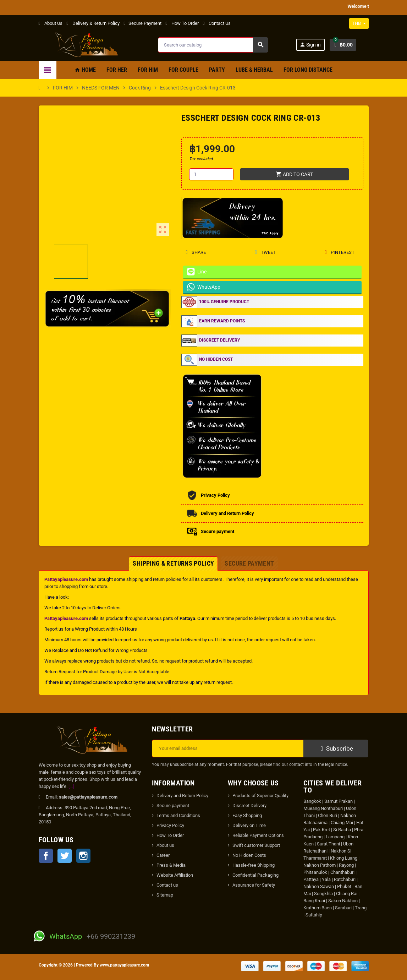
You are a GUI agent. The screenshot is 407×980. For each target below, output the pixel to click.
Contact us (167, 885)
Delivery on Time (249, 825)
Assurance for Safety (254, 885)
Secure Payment (143, 23)
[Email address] (228, 748)
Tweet (265, 252)
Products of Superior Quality (260, 796)
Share (196, 252)
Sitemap (165, 895)
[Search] (213, 45)
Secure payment (173, 805)
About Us (51, 23)
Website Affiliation (175, 875)
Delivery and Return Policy (182, 796)
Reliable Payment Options (258, 835)
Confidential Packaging (255, 875)
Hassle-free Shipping (254, 865)
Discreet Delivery (249, 805)
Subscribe (336, 748)
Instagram (83, 856)
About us (165, 845)
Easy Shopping (247, 815)
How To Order (182, 23)
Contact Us (217, 23)
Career (163, 855)
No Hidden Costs (249, 855)
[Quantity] (211, 174)
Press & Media (171, 865)
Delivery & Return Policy (93, 23)
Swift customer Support (256, 845)
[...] (71, 786)
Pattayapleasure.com (66, 579)
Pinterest (340, 252)
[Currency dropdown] (359, 23)
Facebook (46, 856)
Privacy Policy (170, 825)
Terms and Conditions (178, 815)
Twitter (65, 856)
